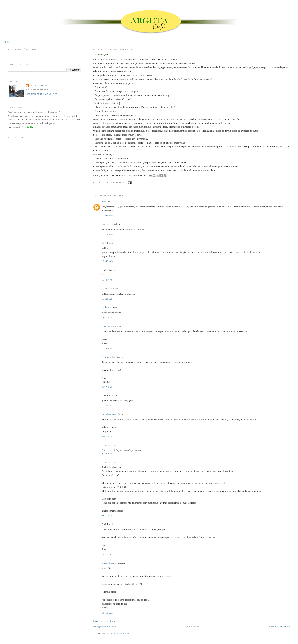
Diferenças (101, 54)
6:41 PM (107, 318)
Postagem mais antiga (279, 626)
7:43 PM (107, 348)
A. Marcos (107, 288)
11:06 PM (108, 216)
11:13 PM (108, 234)
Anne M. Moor (109, 326)
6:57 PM (107, 436)
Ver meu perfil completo (42, 94)
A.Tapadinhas (109, 357)
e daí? (105, 201)
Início (7, 42)
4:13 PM (107, 453)
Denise (105, 445)
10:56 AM (108, 613)
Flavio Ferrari (39, 86)
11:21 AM (108, 299)
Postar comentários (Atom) (115, 633)
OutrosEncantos (110, 563)
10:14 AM (108, 554)
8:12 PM (107, 387)
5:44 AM (107, 280)
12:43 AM (108, 261)
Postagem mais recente (104, 626)
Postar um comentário (104, 621)
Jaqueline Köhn (109, 414)
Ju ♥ (104, 243)
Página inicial (192, 626)
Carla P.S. (107, 307)
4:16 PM (107, 516)
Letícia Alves (108, 224)
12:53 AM (108, 406)
